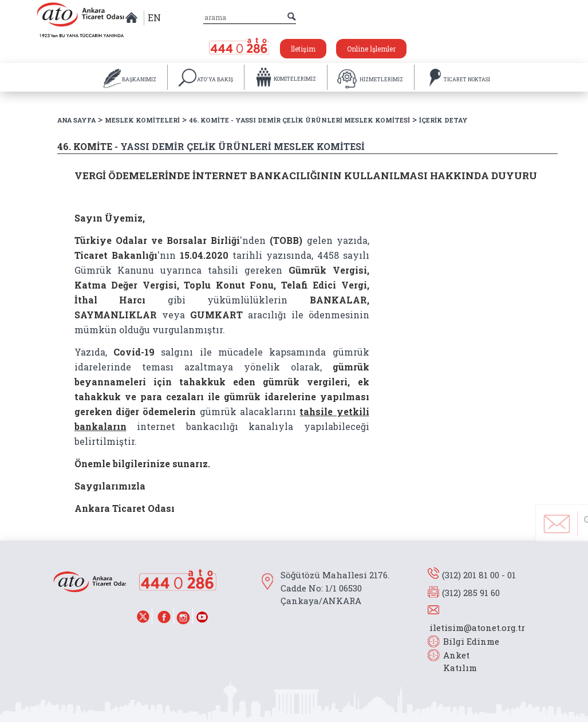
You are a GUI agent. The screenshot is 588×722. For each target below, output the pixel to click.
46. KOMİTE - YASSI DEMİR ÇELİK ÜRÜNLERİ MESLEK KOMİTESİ (299, 120)
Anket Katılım (455, 662)
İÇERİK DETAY (443, 120)
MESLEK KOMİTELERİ (142, 120)
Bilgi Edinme (471, 641)
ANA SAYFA (76, 120)
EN (154, 17)
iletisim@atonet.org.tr (477, 628)
